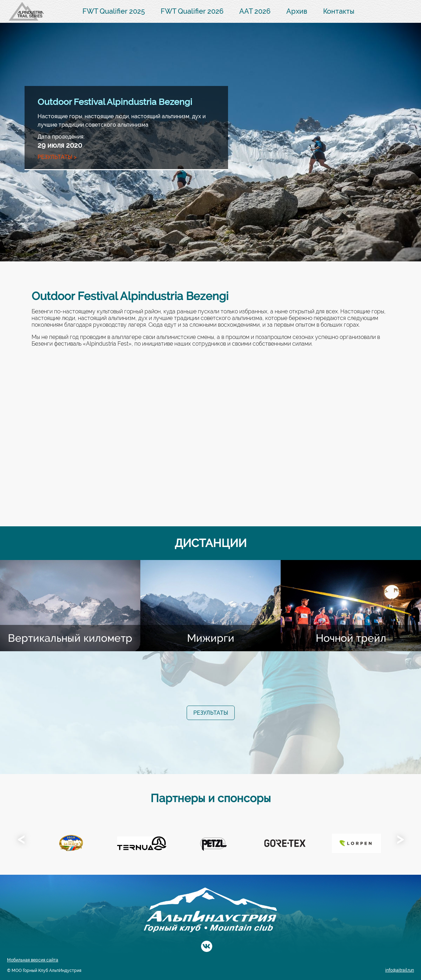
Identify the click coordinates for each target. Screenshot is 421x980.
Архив (297, 11)
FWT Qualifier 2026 (192, 11)
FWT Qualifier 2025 (114, 11)
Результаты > (57, 157)
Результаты (211, 713)
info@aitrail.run (400, 970)
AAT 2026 (255, 11)
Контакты (339, 11)
